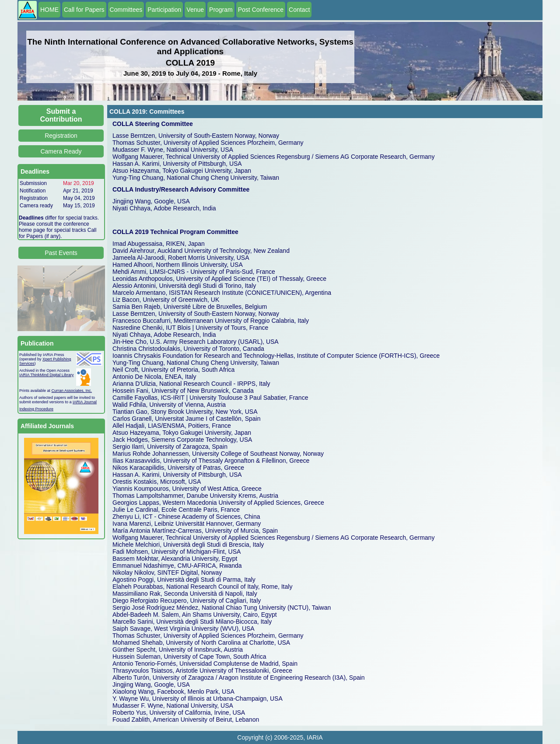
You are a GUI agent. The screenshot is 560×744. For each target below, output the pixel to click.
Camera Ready (61, 151)
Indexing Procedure (36, 409)
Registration (61, 136)
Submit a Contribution (61, 115)
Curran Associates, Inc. (72, 391)
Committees (126, 10)
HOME (49, 10)
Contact (299, 10)
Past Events (61, 253)
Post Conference (261, 10)
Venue (195, 10)
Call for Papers (84, 10)
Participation (164, 10)
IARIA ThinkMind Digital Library (46, 375)
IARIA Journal (85, 402)
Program (221, 10)
